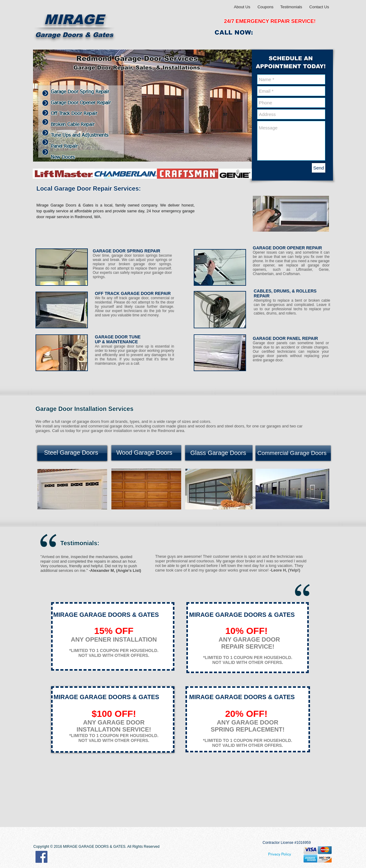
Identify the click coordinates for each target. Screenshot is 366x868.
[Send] (319, 168)
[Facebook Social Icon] (41, 857)
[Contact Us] (319, 7)
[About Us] (242, 7)
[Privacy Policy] (279, 854)
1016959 (304, 843)
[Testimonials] (291, 7)
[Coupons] (265, 7)
